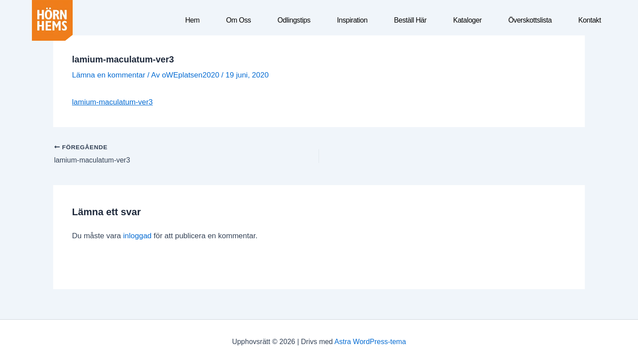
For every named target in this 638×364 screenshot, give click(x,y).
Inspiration (352, 20)
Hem (192, 20)
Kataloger (467, 20)
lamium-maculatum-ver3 (113, 102)
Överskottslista (530, 20)
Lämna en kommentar (109, 75)
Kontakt (589, 20)
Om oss (238, 20)
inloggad (137, 236)
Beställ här (410, 20)
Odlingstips (294, 20)
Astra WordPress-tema (370, 342)
